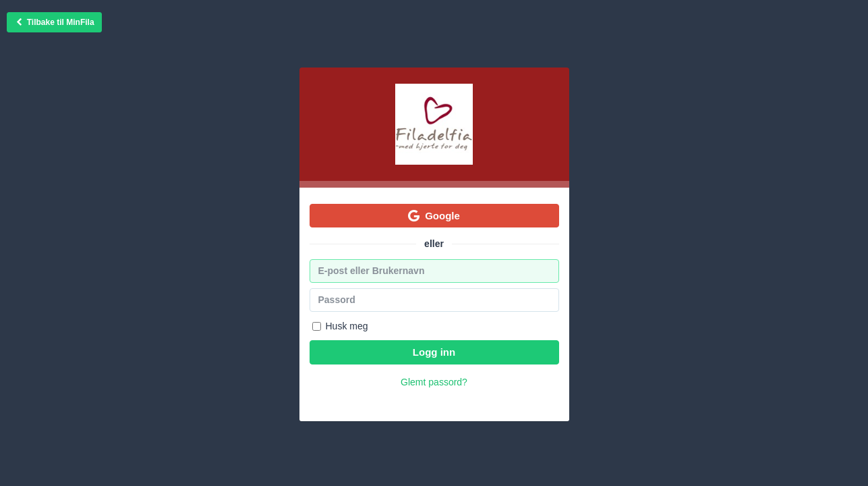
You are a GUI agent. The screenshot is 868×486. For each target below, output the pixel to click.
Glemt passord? (434, 382)
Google (434, 216)
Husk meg (340, 326)
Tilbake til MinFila (54, 22)
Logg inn (434, 352)
